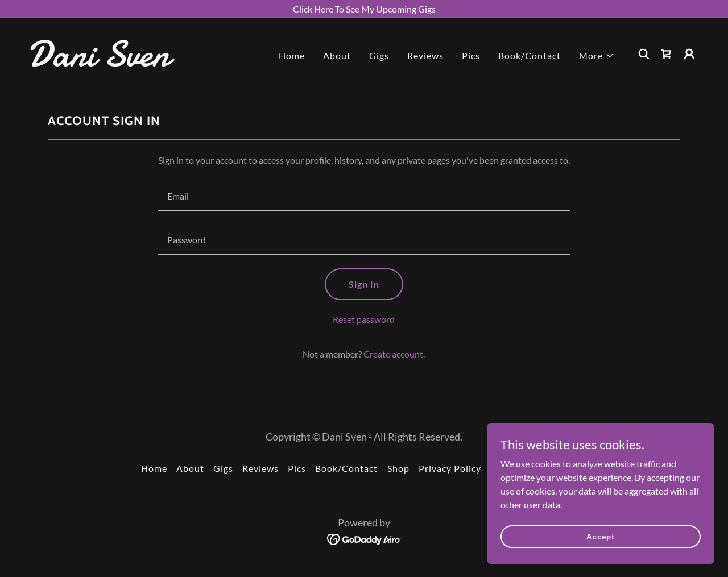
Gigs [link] (379, 55)
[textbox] (364, 196)
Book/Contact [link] (530, 55)
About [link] (337, 55)
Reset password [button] (364, 319)
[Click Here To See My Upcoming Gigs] (364, 9)
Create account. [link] (394, 354)
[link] (122, 62)
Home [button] (154, 468)
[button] (597, 56)
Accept (600, 536)
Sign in (364, 284)
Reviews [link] (425, 55)
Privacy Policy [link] (450, 468)
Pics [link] (471, 55)
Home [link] (292, 55)
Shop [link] (398, 468)
